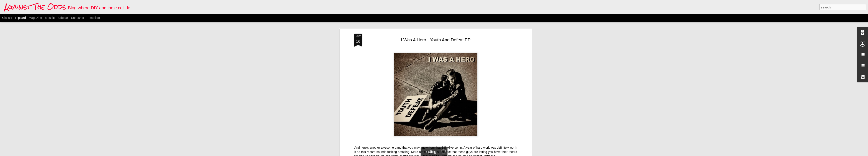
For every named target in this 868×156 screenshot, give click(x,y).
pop (460, 127)
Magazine (35, 18)
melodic (450, 127)
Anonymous (457, 122)
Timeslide (93, 18)
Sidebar (63, 18)
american (418, 127)
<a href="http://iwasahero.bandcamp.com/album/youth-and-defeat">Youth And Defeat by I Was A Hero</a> (398, 103)
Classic (7, 18)
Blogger (456, 154)
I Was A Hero (435, 127)
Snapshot (78, 18)
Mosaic (50, 18)
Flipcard (20, 18)
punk (467, 127)
